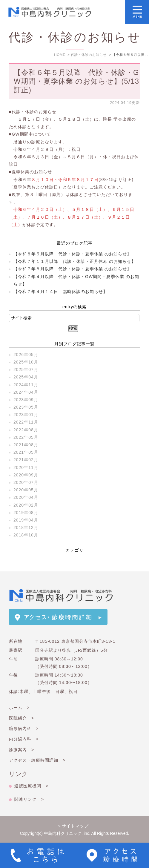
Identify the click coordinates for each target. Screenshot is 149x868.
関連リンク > (29, 799)
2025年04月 (26, 377)
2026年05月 (26, 355)
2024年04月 (26, 392)
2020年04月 (26, 497)
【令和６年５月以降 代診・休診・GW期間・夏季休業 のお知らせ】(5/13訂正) (76, 81)
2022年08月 (26, 430)
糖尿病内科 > (24, 729)
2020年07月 (26, 482)
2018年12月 (26, 527)
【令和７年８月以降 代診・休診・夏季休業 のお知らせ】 (72, 269)
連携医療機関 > (31, 786)
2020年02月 (26, 505)
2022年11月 (26, 422)
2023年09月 (26, 400)
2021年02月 (26, 460)
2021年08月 (26, 445)
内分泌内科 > (24, 739)
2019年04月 (26, 520)
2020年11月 (26, 467)
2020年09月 (26, 475)
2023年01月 (26, 415)
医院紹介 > (21, 718)
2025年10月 (26, 362)
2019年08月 (26, 513)
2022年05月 (26, 437)
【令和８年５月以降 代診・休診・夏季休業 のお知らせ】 (72, 254)
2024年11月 (26, 385)
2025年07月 (26, 369)
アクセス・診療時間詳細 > (37, 760)
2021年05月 (26, 452)
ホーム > (19, 708)
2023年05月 (26, 407)
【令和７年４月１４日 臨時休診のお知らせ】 (60, 292)
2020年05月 (26, 490)
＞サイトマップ (73, 826)
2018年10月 (26, 535)
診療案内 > (21, 750)
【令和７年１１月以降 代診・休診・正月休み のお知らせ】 (75, 261)
